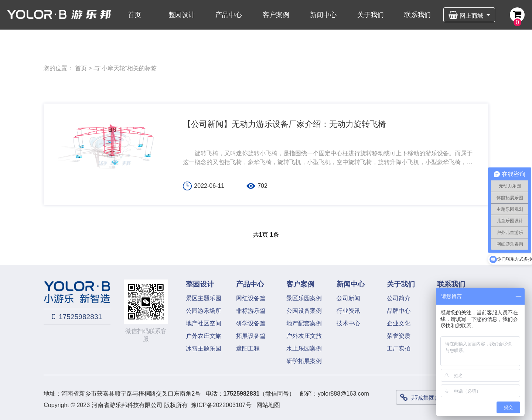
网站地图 (268, 405)
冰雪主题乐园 (204, 348)
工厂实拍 (399, 348)
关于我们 (371, 15)
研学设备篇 (251, 323)
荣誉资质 (399, 336)
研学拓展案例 (304, 361)
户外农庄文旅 (204, 336)
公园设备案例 (304, 311)
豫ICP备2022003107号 (221, 405)
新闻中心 (323, 15)
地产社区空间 (204, 323)
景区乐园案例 (304, 298)
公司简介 (399, 298)
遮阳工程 (248, 348)
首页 (134, 15)
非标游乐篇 (251, 311)
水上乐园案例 (304, 348)
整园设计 (182, 15)
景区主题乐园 (204, 298)
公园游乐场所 (204, 311)
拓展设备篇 (251, 336)
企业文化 (399, 323)
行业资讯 (348, 311)
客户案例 (276, 15)
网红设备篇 (251, 298)
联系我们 (417, 15)
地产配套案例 (304, 323)
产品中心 (229, 15)
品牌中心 (399, 311)
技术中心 (348, 323)
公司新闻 (348, 298)
